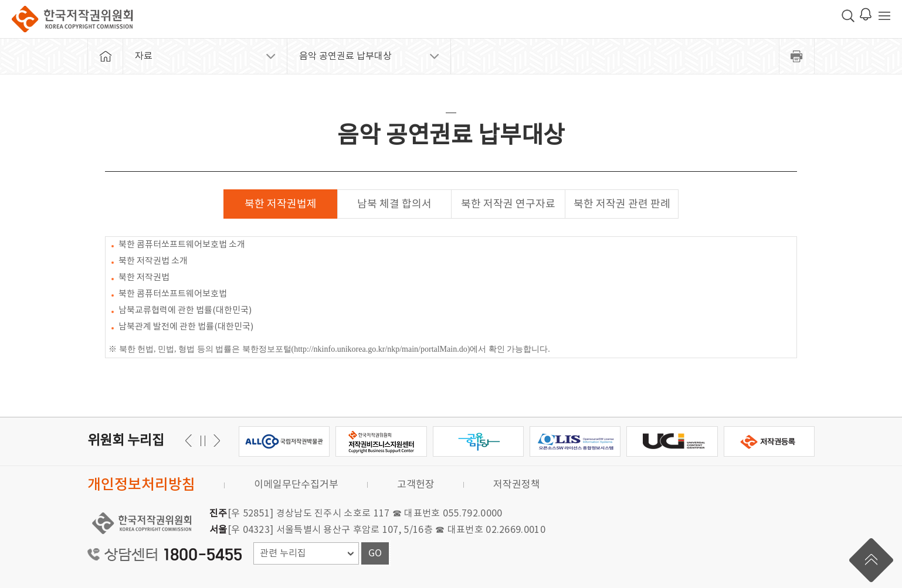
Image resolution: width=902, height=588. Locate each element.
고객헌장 (416, 485)
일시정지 (203, 441)
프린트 (797, 56)
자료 (144, 56)
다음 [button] (190, 441)
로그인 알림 (866, 14)
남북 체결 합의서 (394, 204)
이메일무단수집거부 (296, 485)
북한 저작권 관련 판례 (622, 204)
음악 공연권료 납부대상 (345, 56)
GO (375, 553)
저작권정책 (517, 485)
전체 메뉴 (884, 16)
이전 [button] (215, 441)
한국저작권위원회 (72, 19)
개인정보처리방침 (141, 485)
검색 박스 (848, 16)
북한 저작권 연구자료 (508, 204)
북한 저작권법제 (281, 204)
